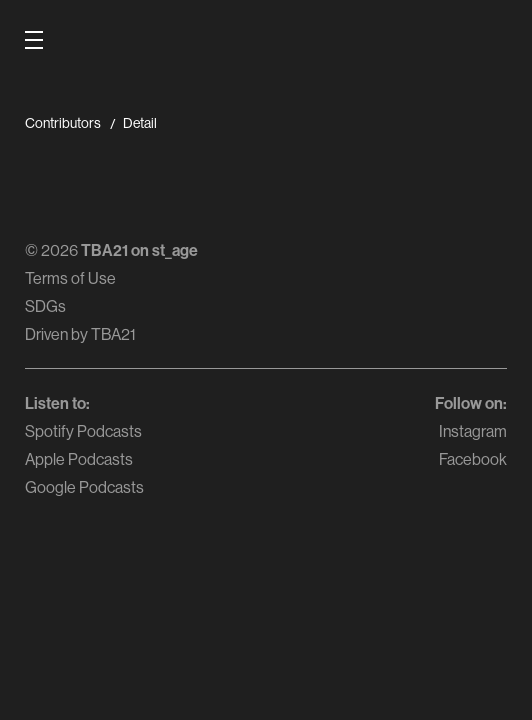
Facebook (473, 459)
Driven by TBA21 (80, 334)
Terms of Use (70, 278)
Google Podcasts (84, 487)
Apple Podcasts (79, 459)
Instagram (473, 431)
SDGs (45, 306)
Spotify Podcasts (83, 431)
